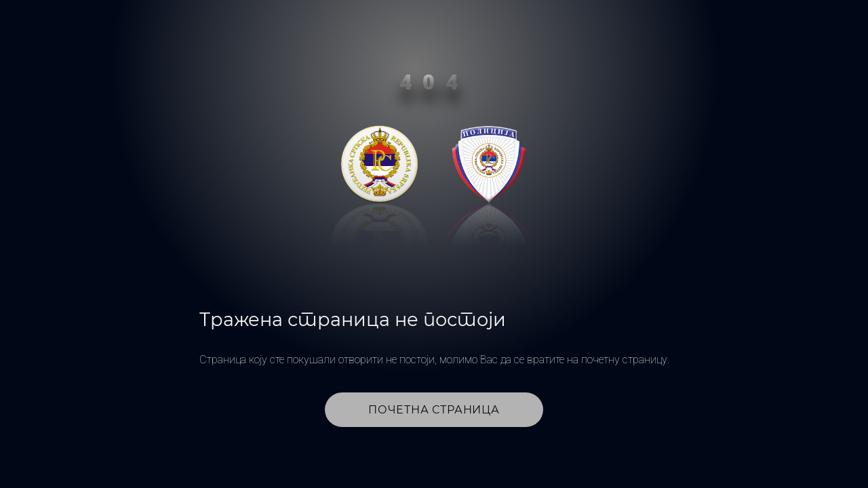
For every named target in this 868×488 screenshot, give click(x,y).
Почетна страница (434, 410)
